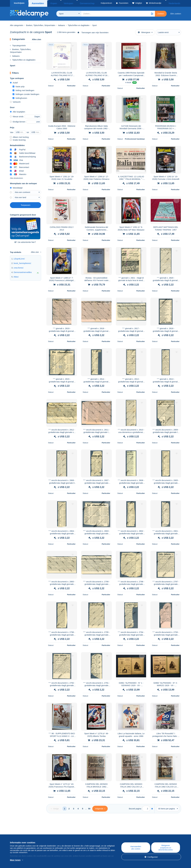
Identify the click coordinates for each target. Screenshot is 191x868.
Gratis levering (18, 139)
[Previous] (55, 808)
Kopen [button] (52, 3)
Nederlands (174, 3)
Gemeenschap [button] (79, 3)
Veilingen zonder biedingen (26, 93)
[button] (152, 13)
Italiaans (15, 55)
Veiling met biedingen (23, 90)
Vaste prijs (19, 86)
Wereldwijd (16, 187)
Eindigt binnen (18, 121)
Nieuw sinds (17, 116)
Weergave (144, 32)
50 (89, 808)
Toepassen (26, 204)
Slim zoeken (176, 13)
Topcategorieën (18, 45)
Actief (14, 82)
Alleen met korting (19, 136)
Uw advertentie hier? (25, 241)
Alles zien (37, 39)
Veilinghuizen (20, 97)
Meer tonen (15, 860)
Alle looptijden (18, 111)
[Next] (100, 808)
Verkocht (15, 101)
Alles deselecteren (16, 177)
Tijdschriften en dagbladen (23, 59)
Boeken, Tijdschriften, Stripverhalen (21, 50)
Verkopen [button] (64, 3)
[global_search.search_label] (118, 13)
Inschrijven (19, 3)
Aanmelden (38, 3)
